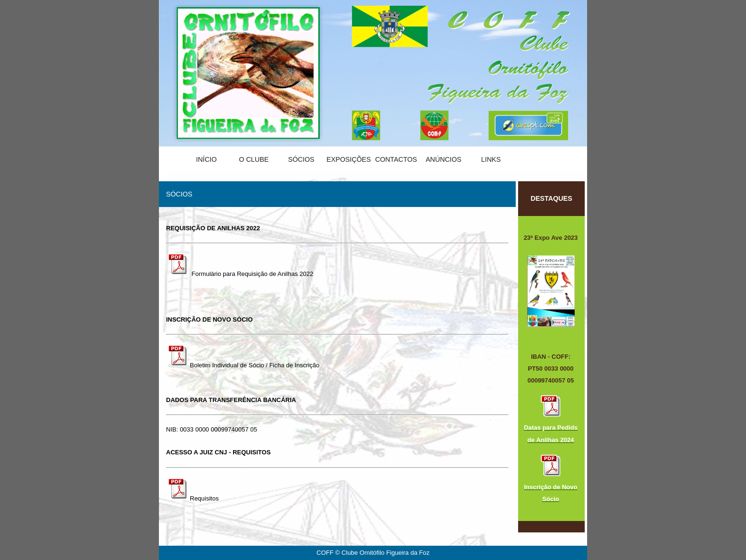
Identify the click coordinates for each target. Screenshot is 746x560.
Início (206, 159)
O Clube (254, 159)
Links (491, 159)
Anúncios (444, 159)
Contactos (396, 159)
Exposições (348, 159)
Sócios (301, 159)
